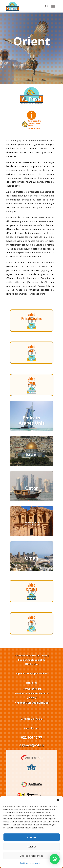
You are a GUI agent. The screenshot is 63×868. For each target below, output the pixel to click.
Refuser (32, 846)
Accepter (32, 837)
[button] (58, 800)
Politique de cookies (30, 863)
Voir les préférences (32, 856)
